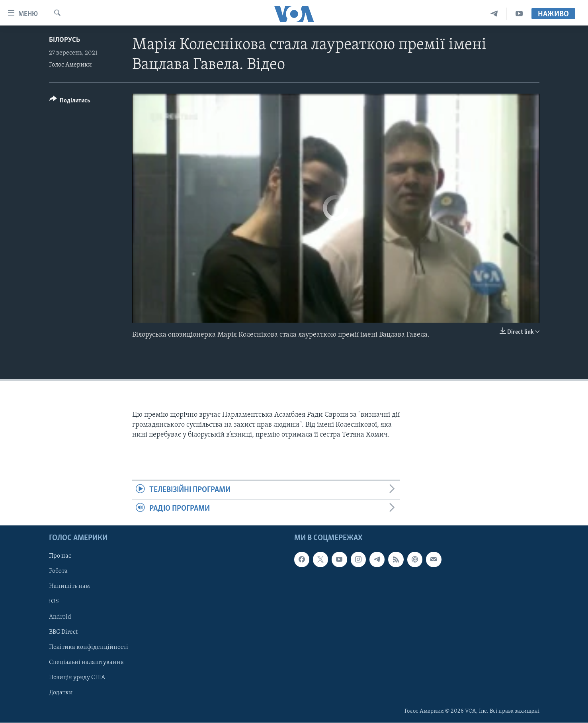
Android (60, 617)
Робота (58, 572)
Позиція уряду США (77, 678)
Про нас (60, 556)
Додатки (61, 693)
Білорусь (64, 40)
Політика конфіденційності (89, 647)
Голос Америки (70, 65)
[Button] (70, 102)
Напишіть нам (69, 587)
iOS (54, 602)
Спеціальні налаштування (86, 662)
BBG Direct (63, 632)
